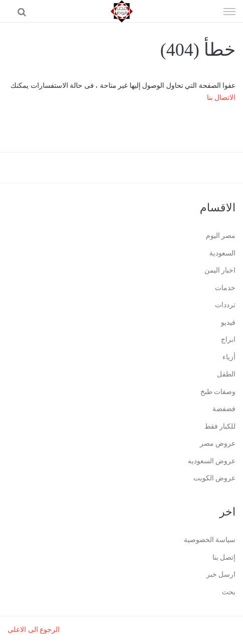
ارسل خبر (221, 574)
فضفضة (224, 409)
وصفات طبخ (218, 392)
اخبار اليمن (220, 270)
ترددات (225, 305)
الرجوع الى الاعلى (34, 630)
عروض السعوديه (212, 461)
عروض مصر (218, 443)
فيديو (228, 323)
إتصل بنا (224, 557)
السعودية (222, 253)
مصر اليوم (221, 236)
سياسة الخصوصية (210, 540)
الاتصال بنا (221, 98)
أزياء (229, 357)
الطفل (226, 374)
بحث (229, 592)
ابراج (228, 340)
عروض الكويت (215, 478)
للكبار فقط (220, 426)
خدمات (225, 288)
